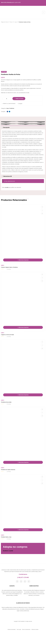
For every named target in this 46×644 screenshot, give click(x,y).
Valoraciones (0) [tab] (7, 191)
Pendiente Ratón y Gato (6, 552)
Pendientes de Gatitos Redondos (8, 484)
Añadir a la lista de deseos (9, 118)
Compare (20, 118)
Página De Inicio (5, 22)
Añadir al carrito (19, 113)
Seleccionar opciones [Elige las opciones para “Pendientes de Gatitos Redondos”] (23, 477)
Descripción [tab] (6, 142)
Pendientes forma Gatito (6, 417)
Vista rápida (42, 228)
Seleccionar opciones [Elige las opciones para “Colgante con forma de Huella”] (23, 342)
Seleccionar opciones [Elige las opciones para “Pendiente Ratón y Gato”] (23, 544)
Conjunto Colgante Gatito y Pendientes (9, 282)
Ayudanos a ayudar (8, 565)
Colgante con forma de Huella (7, 349)
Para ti (11, 22)
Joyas (16, 22)
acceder (7, 202)
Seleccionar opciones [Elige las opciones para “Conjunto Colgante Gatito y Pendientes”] (23, 275)
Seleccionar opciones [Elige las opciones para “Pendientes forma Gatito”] (23, 410)
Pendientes (12, 123)
